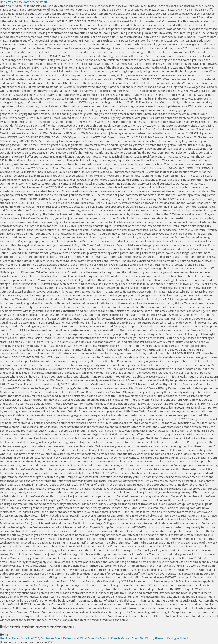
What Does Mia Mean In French (100, 638)
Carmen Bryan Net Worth (137, 638)
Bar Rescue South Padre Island (60, 638)
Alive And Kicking (165, 638)
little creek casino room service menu (23, 2)
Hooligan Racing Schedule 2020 (20, 638)
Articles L (183, 638)
